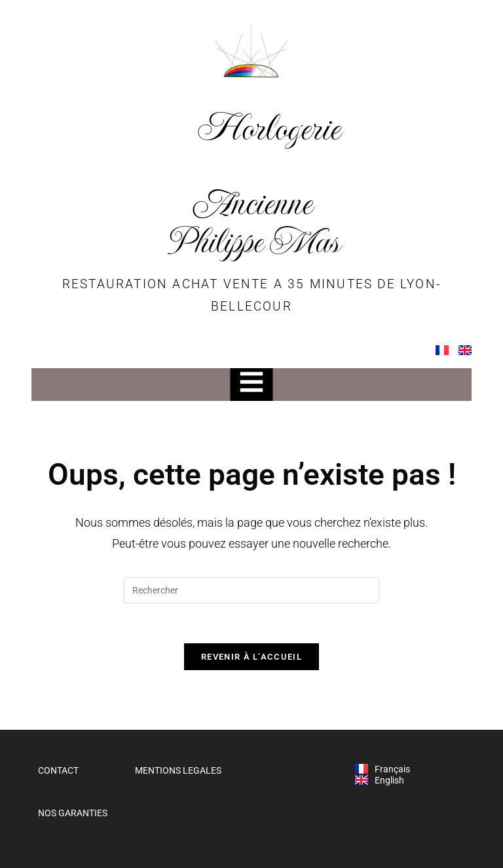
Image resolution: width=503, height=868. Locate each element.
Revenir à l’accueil (251, 657)
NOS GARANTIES (73, 814)
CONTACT (58, 770)
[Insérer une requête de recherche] (251, 590)
